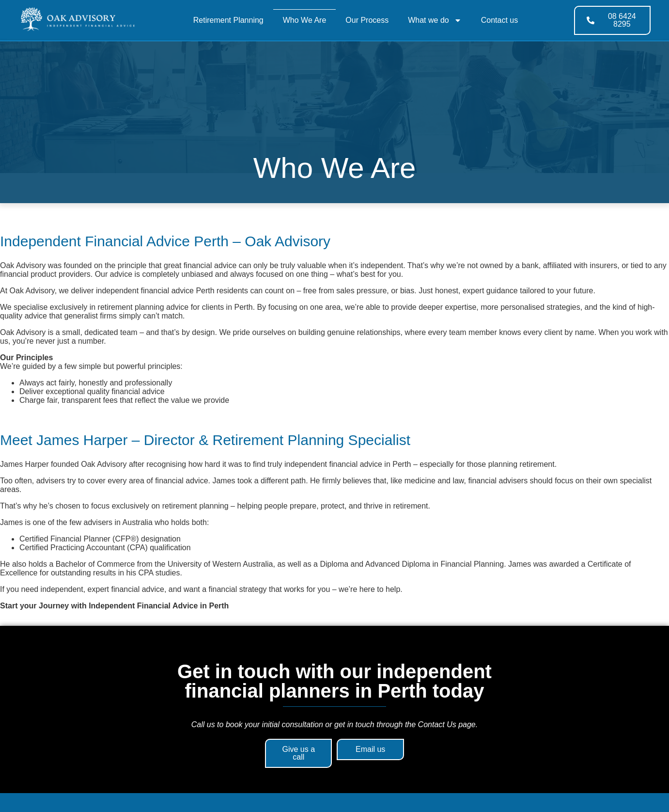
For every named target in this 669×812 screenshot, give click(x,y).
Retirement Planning (228, 20)
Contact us (499, 20)
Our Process (367, 20)
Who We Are (305, 20)
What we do (435, 20)
